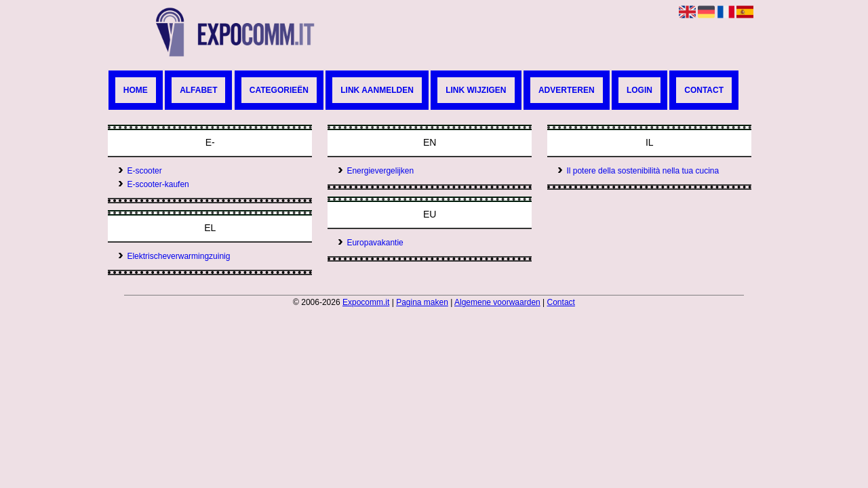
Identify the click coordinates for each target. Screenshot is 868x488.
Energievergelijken (376, 171)
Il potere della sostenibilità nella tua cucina (638, 171)
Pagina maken (422, 302)
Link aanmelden (377, 90)
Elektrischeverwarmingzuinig (174, 256)
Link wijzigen (476, 90)
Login (639, 90)
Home (136, 90)
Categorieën (279, 90)
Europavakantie (370, 243)
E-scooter (140, 171)
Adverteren (567, 90)
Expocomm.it (366, 302)
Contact (704, 90)
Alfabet (198, 90)
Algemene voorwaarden (497, 302)
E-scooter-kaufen (153, 184)
